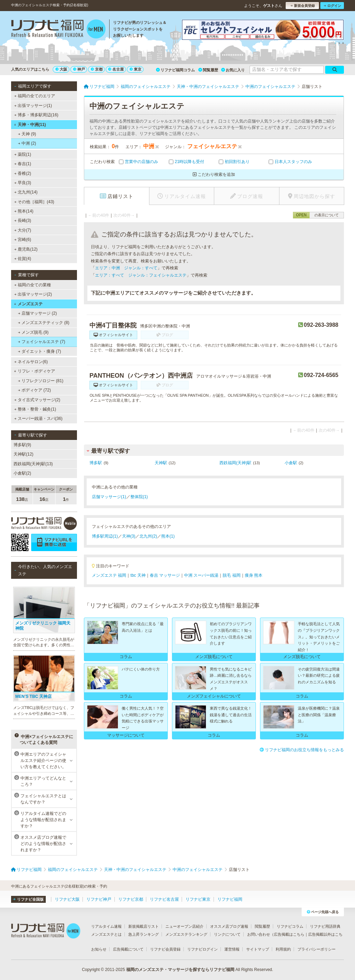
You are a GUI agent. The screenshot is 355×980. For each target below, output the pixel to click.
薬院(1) (23, 154)
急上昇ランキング (144, 934)
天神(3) (129, 536)
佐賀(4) (23, 259)
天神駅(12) (23, 454)
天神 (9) (27, 134)
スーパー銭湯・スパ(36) (38, 419)
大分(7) (23, 230)
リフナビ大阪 (67, 899)
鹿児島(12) (26, 249)
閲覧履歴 (208, 70)
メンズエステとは (106, 934)
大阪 (61, 69)
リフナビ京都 (131, 899)
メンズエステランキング (186, 934)
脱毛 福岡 (231, 575)
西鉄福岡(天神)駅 (235, 463)
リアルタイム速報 (106, 926)
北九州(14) (26, 192)
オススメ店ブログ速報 (229, 926)
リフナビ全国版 (28, 899)
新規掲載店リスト (144, 926)
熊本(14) (24, 211)
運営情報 (232, 949)
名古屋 (116, 69)
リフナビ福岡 (230, 899)
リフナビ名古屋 (164, 899)
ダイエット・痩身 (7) (40, 351)
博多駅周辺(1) (105, 536)
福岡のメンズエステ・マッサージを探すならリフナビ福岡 (180, 970)
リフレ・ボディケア (34, 371)
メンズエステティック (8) (44, 323)
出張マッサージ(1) (33, 106)
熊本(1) (168, 536)
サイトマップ (258, 949)
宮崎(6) (23, 240)
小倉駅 (291, 463)
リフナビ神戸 (99, 899)
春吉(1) (23, 164)
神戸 (79, 69)
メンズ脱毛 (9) (33, 332)
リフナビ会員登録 (165, 949)
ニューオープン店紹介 (184, 926)
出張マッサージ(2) (33, 294)
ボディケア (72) (34, 390)
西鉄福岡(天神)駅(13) (33, 464)
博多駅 (96, 463)
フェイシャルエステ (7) (42, 342)
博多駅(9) (22, 445)
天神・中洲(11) (30, 125)
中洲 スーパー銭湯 (201, 575)
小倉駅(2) (22, 473)
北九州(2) (148, 536)
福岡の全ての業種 (33, 285)
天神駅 (161, 463)
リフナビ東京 (198, 899)
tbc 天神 (138, 575)
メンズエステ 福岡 (109, 575)
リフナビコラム (290, 926)
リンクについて (227, 934)
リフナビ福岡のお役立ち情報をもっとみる (302, 750)
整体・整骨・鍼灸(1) (35, 409)
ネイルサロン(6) (31, 362)
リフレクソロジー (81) (41, 381)
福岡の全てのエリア (35, 96)
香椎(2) (23, 173)
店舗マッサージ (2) (37, 313)
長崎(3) (23, 221)
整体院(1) (139, 497)
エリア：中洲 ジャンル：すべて (126, 268)
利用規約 (283, 949)
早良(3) (23, 183)
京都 (97, 69)
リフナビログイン (202, 949)
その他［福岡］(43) (34, 202)
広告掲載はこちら (289, 934)
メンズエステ (28, 304)
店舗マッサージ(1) (109, 497)
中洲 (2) (27, 143)
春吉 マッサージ (165, 575)
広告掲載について (128, 949)
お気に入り (233, 70)
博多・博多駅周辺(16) (36, 115)
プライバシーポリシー (317, 949)
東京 (136, 69)
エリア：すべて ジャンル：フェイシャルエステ (141, 275)
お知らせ (99, 949)
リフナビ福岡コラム (175, 70)
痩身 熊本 (254, 575)
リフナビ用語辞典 (325, 926)
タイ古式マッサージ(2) (37, 400)
